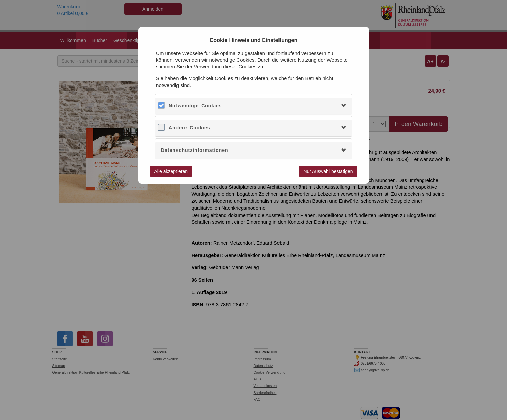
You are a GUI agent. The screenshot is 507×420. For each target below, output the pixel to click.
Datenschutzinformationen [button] (195, 150)
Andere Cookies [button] (190, 128)
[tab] (253, 106)
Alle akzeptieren (171, 171)
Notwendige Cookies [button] (195, 106)
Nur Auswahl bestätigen (328, 171)
